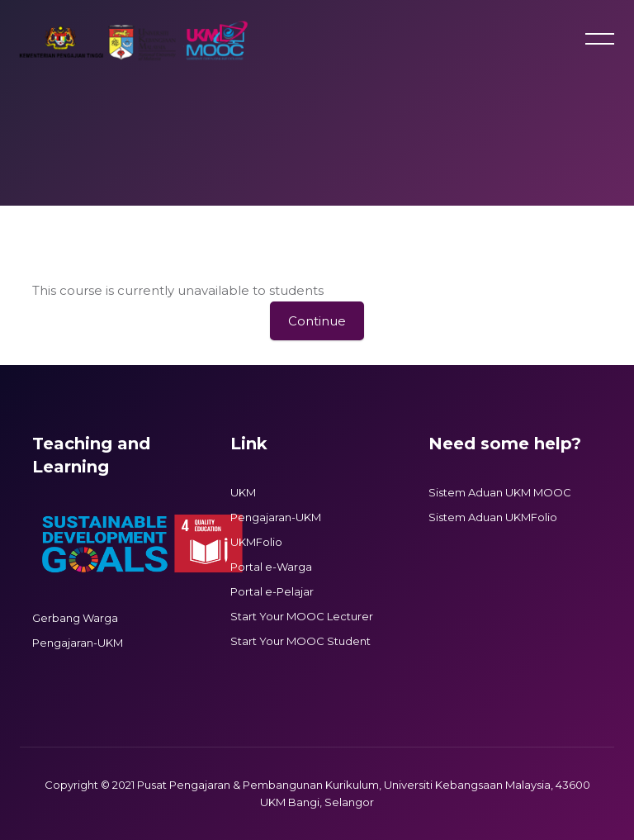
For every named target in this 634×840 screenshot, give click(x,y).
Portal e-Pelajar (272, 591)
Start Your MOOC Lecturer (302, 616)
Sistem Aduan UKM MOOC (500, 492)
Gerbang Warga (75, 618)
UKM (243, 492)
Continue (317, 321)
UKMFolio (256, 542)
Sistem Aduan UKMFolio (493, 517)
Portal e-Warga (271, 567)
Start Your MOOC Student (300, 641)
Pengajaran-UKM (78, 643)
